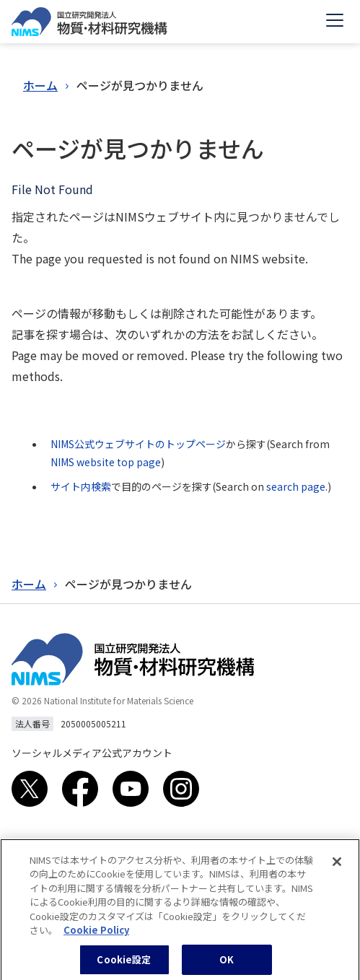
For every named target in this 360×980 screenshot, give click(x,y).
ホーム (40, 85)
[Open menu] (335, 22)
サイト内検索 (81, 486)
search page (296, 486)
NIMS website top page (106, 462)
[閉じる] (337, 868)
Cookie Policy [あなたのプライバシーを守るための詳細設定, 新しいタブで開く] (96, 936)
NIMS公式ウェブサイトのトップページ (138, 444)
